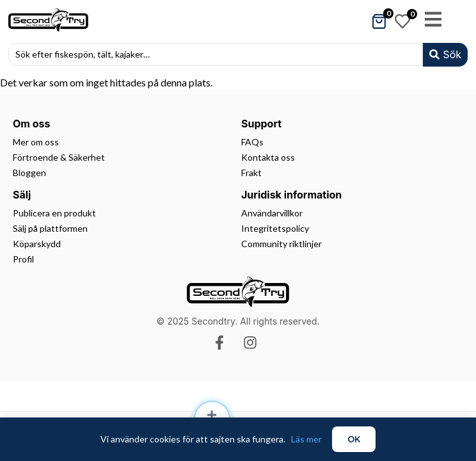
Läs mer (306, 439)
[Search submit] (445, 55)
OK (354, 439)
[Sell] (212, 415)
